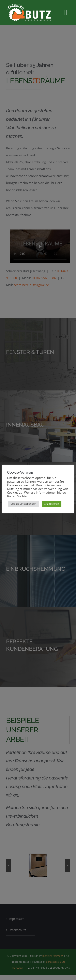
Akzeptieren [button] (52, 504)
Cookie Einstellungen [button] (23, 504)
